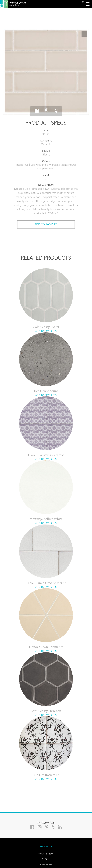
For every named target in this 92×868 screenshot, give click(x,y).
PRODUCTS (46, 846)
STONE (46, 859)
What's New (46, 854)
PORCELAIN (46, 865)
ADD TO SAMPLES (46, 224)
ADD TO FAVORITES (46, 331)
